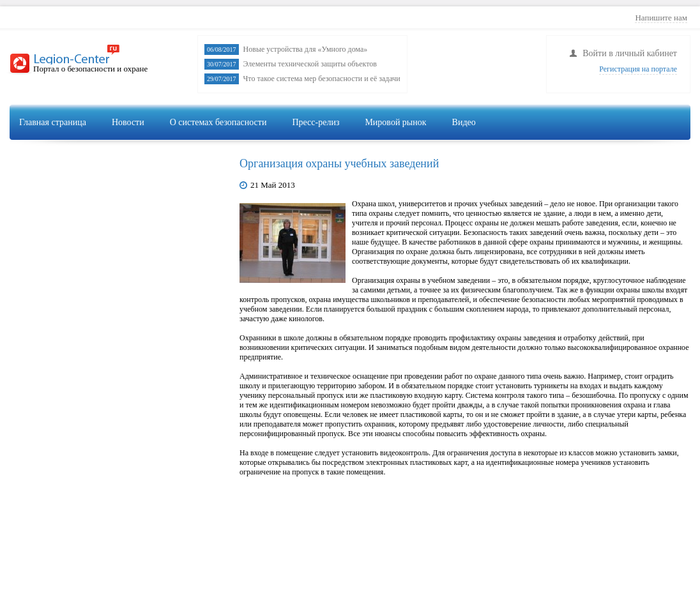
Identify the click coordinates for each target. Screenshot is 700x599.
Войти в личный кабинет (630, 53)
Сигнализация (581, 151)
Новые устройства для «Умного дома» (306, 49)
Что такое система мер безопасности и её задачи (322, 79)
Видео (464, 122)
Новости (128, 122)
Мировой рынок (395, 122)
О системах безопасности (218, 122)
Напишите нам (661, 18)
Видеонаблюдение (493, 151)
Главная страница (53, 122)
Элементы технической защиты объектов (310, 64)
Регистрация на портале (638, 69)
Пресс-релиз (316, 122)
